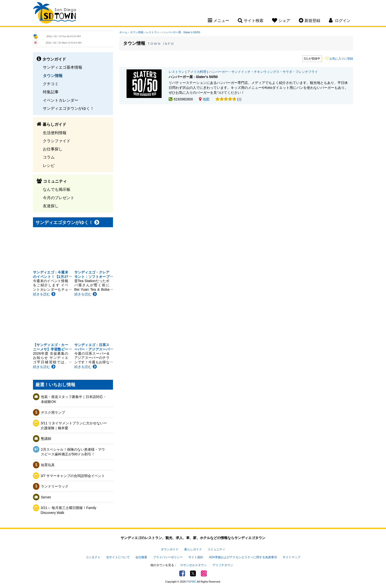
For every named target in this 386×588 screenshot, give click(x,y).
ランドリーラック (55, 486)
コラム (49, 157)
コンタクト (93, 557)
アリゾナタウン (223, 565)
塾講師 (46, 439)
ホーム (123, 32)
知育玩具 (48, 465)
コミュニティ (216, 549)
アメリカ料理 (197, 72)
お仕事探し (53, 149)
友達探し (51, 206)
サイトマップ (291, 557)
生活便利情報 (55, 133)
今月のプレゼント (59, 198)
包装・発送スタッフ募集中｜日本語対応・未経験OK (74, 399)
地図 (204, 99)
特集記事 (51, 92)
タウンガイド (170, 549)
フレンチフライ (307, 72)
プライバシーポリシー (168, 557)
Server (46, 497)
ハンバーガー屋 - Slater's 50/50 (181, 32)
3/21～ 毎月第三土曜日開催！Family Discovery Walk (68, 510)
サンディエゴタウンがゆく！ (68, 108)
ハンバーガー (219, 72)
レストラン (153, 32)
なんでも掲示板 (57, 189)
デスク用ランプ (53, 413)
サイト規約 (196, 557)
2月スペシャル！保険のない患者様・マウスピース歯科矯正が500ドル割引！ (73, 452)
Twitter (193, 573)
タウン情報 (53, 76)
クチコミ (51, 84)
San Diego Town (55, 14)
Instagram (204, 573)
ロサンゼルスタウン (193, 565)
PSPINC (192, 582)
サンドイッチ (241, 72)
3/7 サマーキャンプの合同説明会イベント (73, 476)
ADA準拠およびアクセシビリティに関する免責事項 (243, 557)
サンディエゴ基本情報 (63, 67)
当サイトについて (118, 557)
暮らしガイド (193, 549)
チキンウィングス (267, 72)
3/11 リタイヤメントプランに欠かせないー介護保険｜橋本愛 (74, 426)
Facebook (182, 573)
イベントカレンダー (61, 100)
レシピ (49, 165)
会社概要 (141, 557)
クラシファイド (57, 141)
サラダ (287, 72)
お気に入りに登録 (341, 59)
